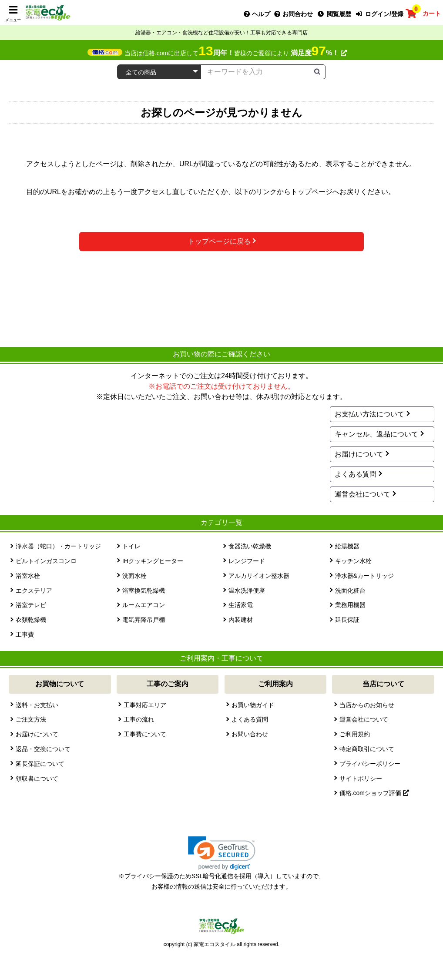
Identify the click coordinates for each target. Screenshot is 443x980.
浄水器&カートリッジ (364, 576)
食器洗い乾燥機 (250, 546)
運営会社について (362, 494)
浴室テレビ (31, 605)
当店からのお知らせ (367, 705)
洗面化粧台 (350, 591)
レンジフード (247, 561)
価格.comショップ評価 (374, 793)
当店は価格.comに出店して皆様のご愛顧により (236, 53)
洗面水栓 (134, 576)
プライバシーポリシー (370, 764)
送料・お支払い (37, 705)
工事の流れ (139, 719)
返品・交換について (43, 749)
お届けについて (359, 454)
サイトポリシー (361, 779)
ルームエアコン (144, 605)
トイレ (131, 546)
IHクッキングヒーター (153, 561)
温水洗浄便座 (247, 591)
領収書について (37, 779)
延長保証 (347, 620)
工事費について (145, 734)
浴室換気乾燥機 (144, 591)
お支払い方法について (369, 414)
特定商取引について (367, 749)
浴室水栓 (28, 576)
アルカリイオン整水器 (259, 576)
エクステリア (34, 591)
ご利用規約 (355, 734)
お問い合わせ (250, 734)
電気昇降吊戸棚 (144, 620)
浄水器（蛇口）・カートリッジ (58, 546)
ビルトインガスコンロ (46, 561)
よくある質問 (356, 474)
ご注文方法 (31, 719)
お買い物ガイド (253, 705)
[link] (222, 853)
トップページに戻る (219, 241)
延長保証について (40, 764)
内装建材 (241, 620)
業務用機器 (350, 605)
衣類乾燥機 (31, 620)
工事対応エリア (145, 705)
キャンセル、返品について (376, 434)
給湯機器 (347, 546)
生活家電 (241, 605)
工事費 (25, 634)
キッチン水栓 (353, 561)
